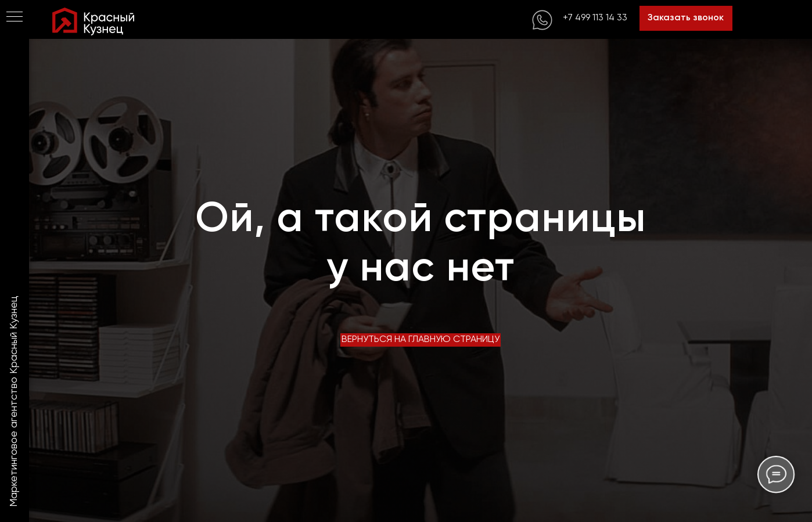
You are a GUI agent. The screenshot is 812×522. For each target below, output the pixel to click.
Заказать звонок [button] (686, 18)
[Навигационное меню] (15, 17)
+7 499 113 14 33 (595, 18)
